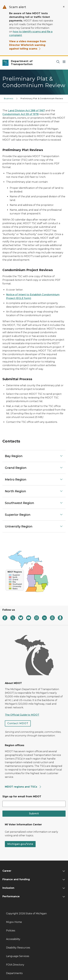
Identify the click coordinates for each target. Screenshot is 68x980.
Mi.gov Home (14, 922)
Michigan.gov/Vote (20, 844)
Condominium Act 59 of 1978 (21, 114)
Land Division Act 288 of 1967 (26, 111)
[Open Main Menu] (64, 62)
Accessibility (13, 939)
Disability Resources (18, 948)
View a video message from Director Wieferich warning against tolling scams (28, 45)
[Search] (58, 62)
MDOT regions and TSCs (23, 787)
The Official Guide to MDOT (22, 715)
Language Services (18, 956)
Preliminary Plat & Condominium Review (42, 99)
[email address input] (34, 804)
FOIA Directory (15, 965)
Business (9, 99)
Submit (34, 814)
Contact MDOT (18, 723)
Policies (11, 931)
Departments (14, 973)
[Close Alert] (64, 7)
